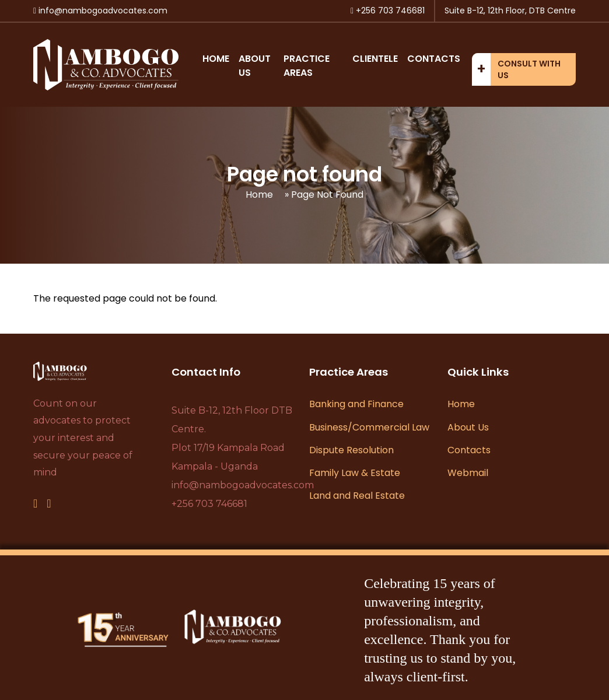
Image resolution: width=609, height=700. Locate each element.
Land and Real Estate (357, 496)
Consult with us (529, 69)
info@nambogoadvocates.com (243, 485)
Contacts (434, 59)
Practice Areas (307, 66)
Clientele (375, 59)
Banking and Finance (356, 404)
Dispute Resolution (351, 450)
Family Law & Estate (355, 473)
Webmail (468, 473)
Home (216, 59)
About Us (468, 427)
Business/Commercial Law (369, 427)
